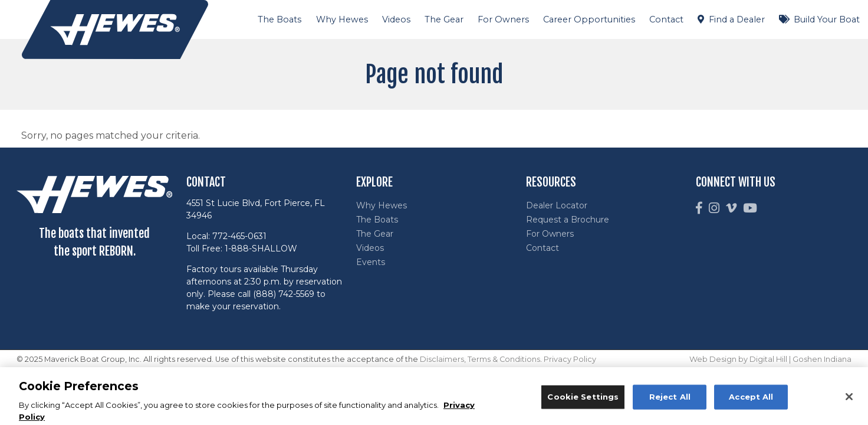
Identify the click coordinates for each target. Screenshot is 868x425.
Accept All (751, 400)
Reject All (670, 400)
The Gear (444, 19)
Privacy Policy (570, 359)
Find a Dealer (737, 19)
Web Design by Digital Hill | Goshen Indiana (770, 359)
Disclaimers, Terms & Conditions (480, 359)
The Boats (280, 19)
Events (371, 262)
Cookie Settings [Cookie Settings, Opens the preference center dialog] (583, 400)
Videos (396, 19)
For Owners (503, 19)
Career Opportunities (589, 19)
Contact (666, 19)
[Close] (849, 400)
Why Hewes (342, 19)
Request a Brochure (568, 220)
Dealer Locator (557, 205)
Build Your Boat (827, 19)
